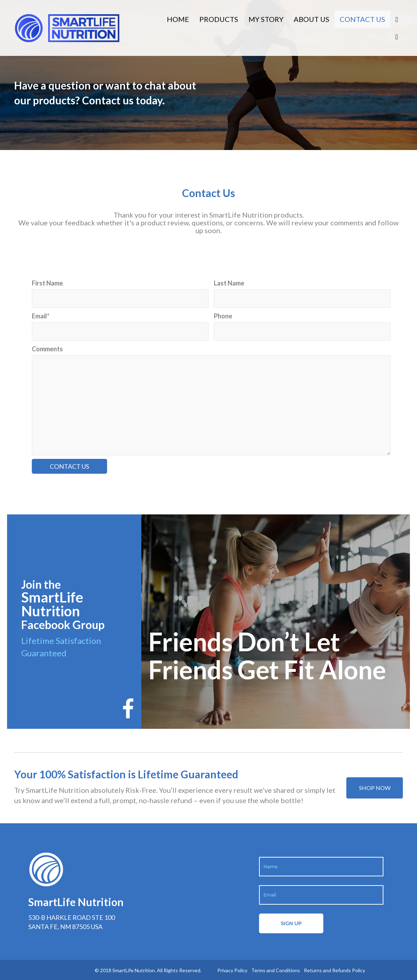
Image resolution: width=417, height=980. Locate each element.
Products (219, 19)
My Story (266, 19)
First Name (47, 283)
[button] (375, 788)
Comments (47, 349)
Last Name (229, 283)
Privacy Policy (232, 970)
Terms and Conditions (276, 970)
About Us (312, 19)
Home (178, 19)
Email (41, 316)
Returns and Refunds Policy (334, 970)
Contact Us (362, 19)
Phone (223, 316)
